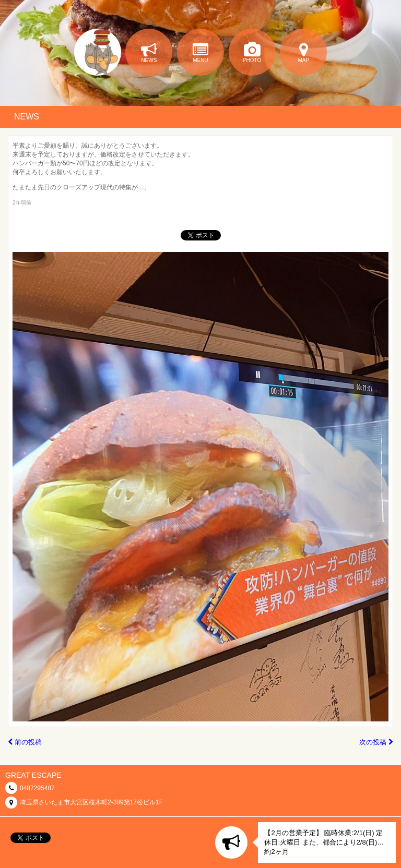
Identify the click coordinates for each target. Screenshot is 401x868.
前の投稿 (25, 742)
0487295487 (37, 788)
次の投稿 (376, 742)
